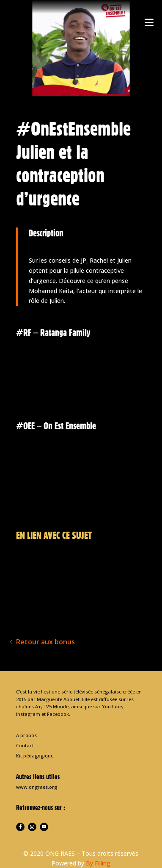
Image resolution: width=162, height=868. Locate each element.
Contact (25, 745)
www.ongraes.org (37, 787)
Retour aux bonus (45, 642)
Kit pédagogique (35, 756)
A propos (26, 735)
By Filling (98, 863)
